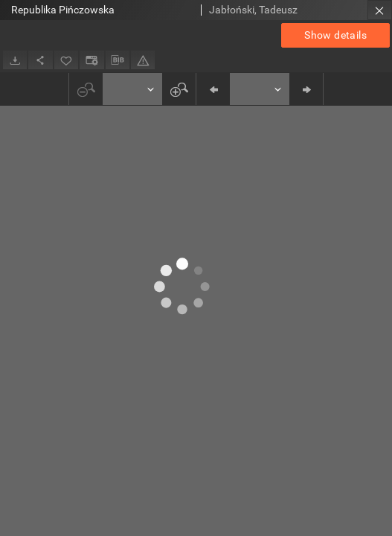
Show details (335, 35)
